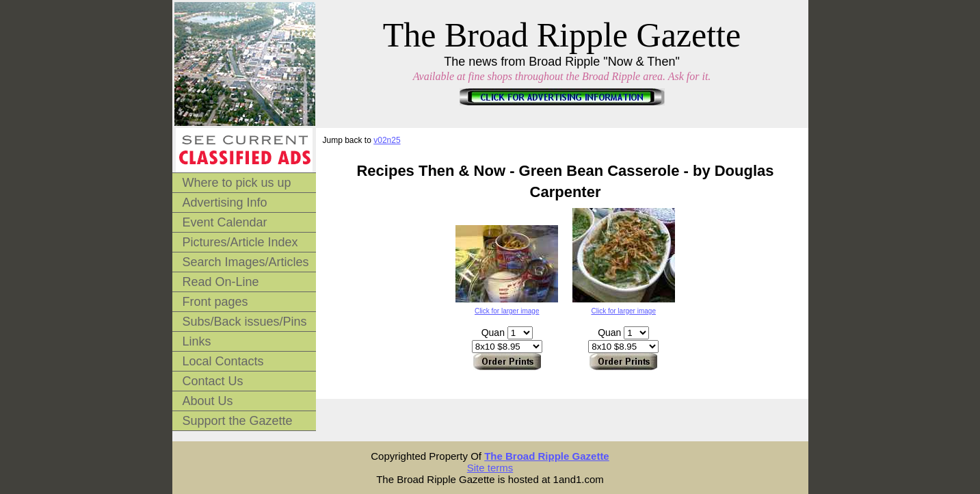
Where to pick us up (237, 183)
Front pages (215, 302)
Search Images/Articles (246, 262)
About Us (208, 401)
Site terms (490, 468)
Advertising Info (225, 203)
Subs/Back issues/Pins (245, 322)
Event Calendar (225, 222)
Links (197, 341)
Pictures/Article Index (240, 242)
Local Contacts (223, 361)
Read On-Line (221, 282)
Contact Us (213, 381)
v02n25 (387, 140)
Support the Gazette (238, 421)
